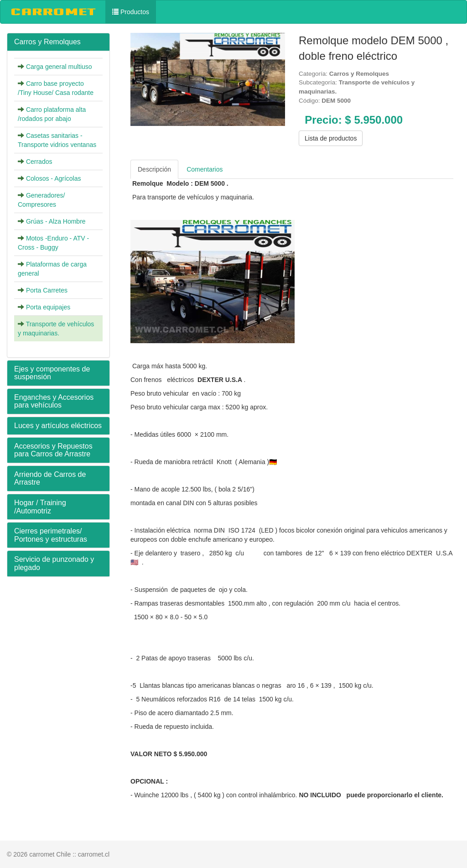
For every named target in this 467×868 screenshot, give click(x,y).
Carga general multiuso (59, 67)
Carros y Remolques (47, 42)
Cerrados (39, 162)
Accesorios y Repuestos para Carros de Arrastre (53, 450)
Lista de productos (331, 138)
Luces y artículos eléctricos (58, 426)
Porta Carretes (47, 290)
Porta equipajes (48, 307)
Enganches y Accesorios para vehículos (54, 401)
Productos (131, 12)
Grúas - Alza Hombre (56, 221)
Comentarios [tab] (205, 169)
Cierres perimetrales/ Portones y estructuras (51, 535)
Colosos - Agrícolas (54, 178)
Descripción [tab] (154, 169)
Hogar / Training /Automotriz (40, 507)
